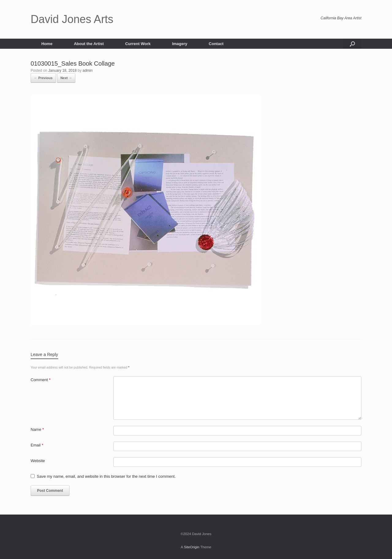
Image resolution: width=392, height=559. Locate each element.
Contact (216, 44)
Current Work (138, 44)
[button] (352, 44)
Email (37, 445)
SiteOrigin (192, 547)
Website (38, 461)
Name (37, 429)
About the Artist (89, 44)
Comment (41, 380)
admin (88, 71)
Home (47, 44)
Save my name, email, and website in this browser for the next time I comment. (106, 476)
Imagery (180, 44)
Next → (66, 78)
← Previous (43, 78)
